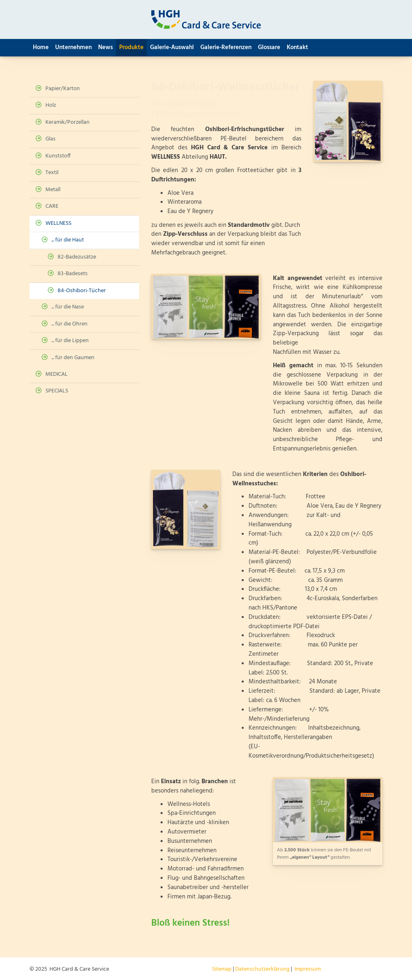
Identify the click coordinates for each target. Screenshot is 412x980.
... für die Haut (68, 240)
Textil (52, 173)
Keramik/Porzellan (68, 122)
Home (41, 47)
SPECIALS (57, 391)
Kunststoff (58, 156)
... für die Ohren (70, 324)
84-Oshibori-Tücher (82, 291)
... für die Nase (68, 307)
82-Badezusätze (77, 257)
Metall (53, 190)
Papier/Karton (63, 89)
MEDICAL (57, 374)
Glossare (269, 47)
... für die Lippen (70, 341)
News (105, 47)
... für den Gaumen (73, 358)
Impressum (308, 969)
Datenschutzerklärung (262, 969)
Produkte (131, 47)
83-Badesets (73, 274)
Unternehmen (73, 47)
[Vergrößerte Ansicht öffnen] (348, 122)
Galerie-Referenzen (226, 47)
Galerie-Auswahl (172, 47)
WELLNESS (58, 223)
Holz (51, 105)
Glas (50, 139)
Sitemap (222, 969)
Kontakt (297, 47)
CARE (52, 206)
